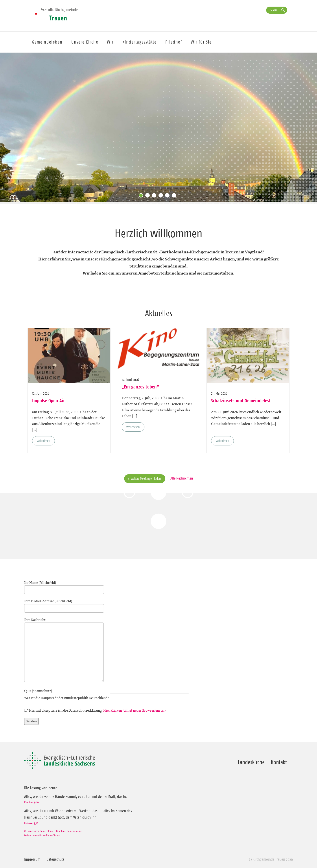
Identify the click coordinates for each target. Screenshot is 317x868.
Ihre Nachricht (64, 650)
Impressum (32, 859)
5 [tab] (168, 196)
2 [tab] (149, 196)
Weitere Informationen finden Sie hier (42, 835)
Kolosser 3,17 (31, 823)
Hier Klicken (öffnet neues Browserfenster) (134, 710)
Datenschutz (55, 859)
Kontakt (279, 762)
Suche (274, 10)
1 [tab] (142, 196)
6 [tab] (175, 196)
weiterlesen (43, 441)
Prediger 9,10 (31, 802)
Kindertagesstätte (139, 42)
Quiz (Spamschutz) (107, 694)
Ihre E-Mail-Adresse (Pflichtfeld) (64, 605)
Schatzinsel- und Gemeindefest (241, 401)
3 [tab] (155, 196)
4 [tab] (162, 196)
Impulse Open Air (48, 401)
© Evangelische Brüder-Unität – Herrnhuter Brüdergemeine (53, 831)
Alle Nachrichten (182, 478)
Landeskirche (251, 762)
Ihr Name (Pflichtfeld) (64, 586)
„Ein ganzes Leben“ (140, 387)
